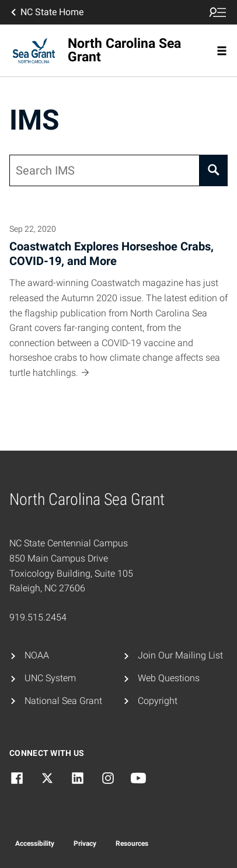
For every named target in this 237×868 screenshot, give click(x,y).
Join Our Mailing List (180, 655)
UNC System (50, 678)
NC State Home (46, 12)
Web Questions (169, 678)
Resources (132, 843)
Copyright (158, 701)
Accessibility (35, 843)
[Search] (214, 170)
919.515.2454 (38, 617)
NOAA (37, 655)
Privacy (85, 843)
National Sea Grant (63, 701)
